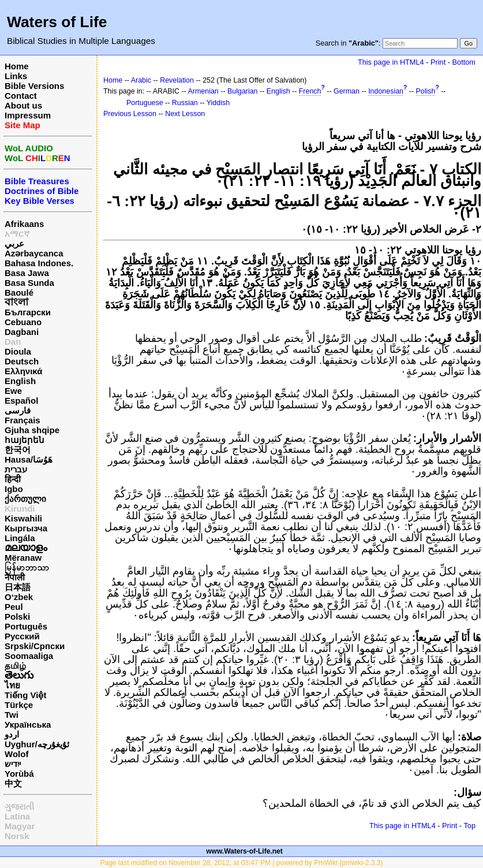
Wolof (16, 754)
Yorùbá (19, 774)
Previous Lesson (130, 114)
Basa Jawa (27, 273)
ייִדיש (13, 764)
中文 (13, 783)
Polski (17, 616)
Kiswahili (23, 518)
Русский (22, 636)
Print (438, 62)
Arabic (141, 80)
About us (23, 105)
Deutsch (22, 361)
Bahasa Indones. (39, 263)
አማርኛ (17, 234)
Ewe (13, 391)
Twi (12, 715)
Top (469, 826)
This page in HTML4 (391, 62)
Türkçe (19, 705)
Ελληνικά (23, 371)
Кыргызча (26, 528)
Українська (28, 724)
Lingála (20, 538)
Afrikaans (24, 224)
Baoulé (19, 293)
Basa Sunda (29, 283)
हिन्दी (13, 479)
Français (23, 420)
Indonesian (386, 91)
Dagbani (22, 332)
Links (16, 76)
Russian (185, 103)
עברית (16, 469)
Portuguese (145, 103)
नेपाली (15, 577)
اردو (12, 734)
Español (21, 401)
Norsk (17, 836)
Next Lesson (185, 114)
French (310, 91)
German (347, 91)
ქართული (25, 499)
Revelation (177, 80)
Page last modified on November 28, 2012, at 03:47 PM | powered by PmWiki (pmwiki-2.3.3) (241, 863)
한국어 (18, 450)
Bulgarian (243, 91)
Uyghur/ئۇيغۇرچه (37, 744)
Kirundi (20, 508)
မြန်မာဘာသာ (27, 567)
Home (17, 66)
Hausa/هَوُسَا (29, 459)
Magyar (20, 826)
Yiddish (218, 103)
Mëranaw (23, 558)
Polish (426, 91)
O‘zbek (19, 597)
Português (26, 626)
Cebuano (23, 322)
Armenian (203, 91)
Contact (21, 96)
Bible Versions (34, 86)
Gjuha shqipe (32, 430)
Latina (17, 816)
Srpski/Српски (35, 646)
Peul (14, 607)
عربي (14, 243)
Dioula (18, 351)
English (20, 381)
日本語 (18, 587)
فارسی (18, 410)
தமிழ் (15, 666)
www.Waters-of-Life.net (244, 851)
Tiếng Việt (25, 695)
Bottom (464, 62)
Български (28, 312)
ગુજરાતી (19, 806)
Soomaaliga (29, 656)
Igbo (14, 489)
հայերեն (25, 440)
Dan (13, 342)
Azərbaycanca (34, 253)
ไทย (12, 685)
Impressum (28, 115)
